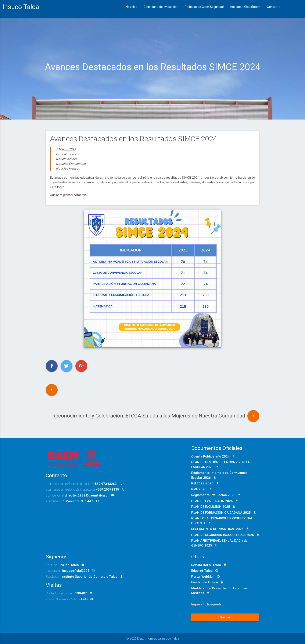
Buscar (225, 617)
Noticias (131, 7)
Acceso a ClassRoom (245, 7)
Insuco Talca (21, 7)
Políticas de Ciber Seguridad (204, 7)
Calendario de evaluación (161, 7)
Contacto (274, 7)
